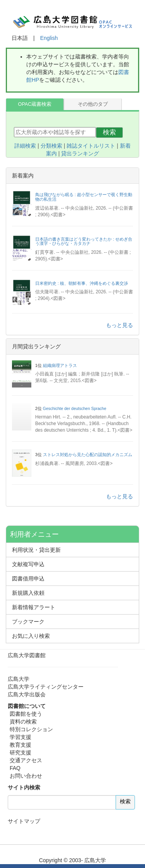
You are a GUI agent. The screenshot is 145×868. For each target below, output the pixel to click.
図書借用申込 (28, 579)
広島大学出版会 (27, 694)
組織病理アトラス (60, 365)
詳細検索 (25, 146)
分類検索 (51, 146)
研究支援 (20, 753)
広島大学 (19, 679)
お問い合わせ (26, 776)
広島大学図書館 (27, 655)
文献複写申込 (28, 564)
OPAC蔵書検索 (35, 104)
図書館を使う (26, 714)
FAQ (15, 768)
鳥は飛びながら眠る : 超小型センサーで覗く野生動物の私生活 (84, 197)
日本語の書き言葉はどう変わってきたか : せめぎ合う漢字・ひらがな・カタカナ (84, 241)
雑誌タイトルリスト (91, 146)
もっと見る (119, 325)
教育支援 (20, 745)
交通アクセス (26, 760)
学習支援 (20, 737)
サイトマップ (24, 821)
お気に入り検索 (31, 636)
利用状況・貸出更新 (36, 550)
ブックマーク (28, 622)
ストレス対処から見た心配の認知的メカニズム (88, 455)
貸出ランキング (80, 153)
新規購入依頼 (28, 593)
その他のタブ (93, 104)
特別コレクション (31, 729)
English (49, 38)
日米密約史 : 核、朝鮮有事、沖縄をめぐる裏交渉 (82, 283)
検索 (109, 132)
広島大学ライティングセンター (46, 687)
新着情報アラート (34, 607)
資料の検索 (23, 722)
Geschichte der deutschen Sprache (75, 408)
